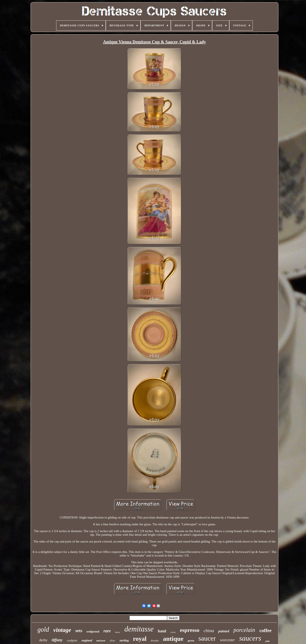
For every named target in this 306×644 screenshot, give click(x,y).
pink (267, 641)
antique (173, 639)
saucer (207, 638)
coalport (72, 640)
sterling (124, 640)
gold (43, 629)
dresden (155, 641)
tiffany (57, 640)
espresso (190, 630)
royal (140, 639)
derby (43, 640)
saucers (250, 638)
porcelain (244, 630)
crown (173, 632)
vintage (62, 630)
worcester (227, 640)
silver (112, 641)
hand (162, 631)
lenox (118, 632)
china (209, 631)
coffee (265, 631)
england (87, 640)
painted (224, 631)
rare (107, 631)
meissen (101, 640)
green (191, 640)
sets (79, 631)
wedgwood (93, 632)
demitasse (139, 629)
